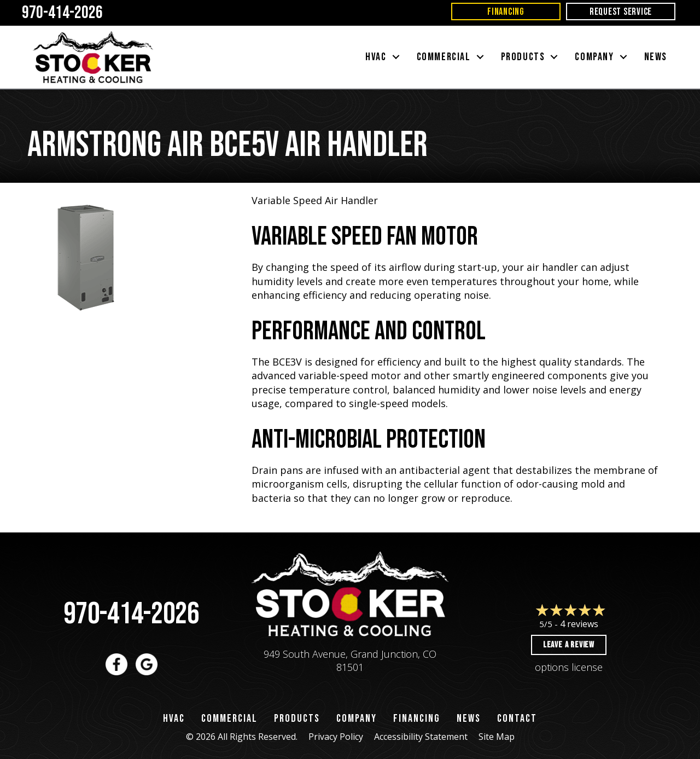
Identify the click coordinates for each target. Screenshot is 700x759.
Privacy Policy (336, 737)
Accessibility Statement (421, 737)
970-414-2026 (131, 614)
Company (357, 719)
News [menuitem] (656, 57)
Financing (417, 719)
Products (297, 719)
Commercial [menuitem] (444, 57)
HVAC (174, 719)
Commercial (229, 719)
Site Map (497, 737)
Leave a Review (569, 645)
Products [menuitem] (523, 57)
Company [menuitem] (594, 57)
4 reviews (579, 624)
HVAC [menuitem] (376, 57)
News (469, 719)
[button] (396, 57)
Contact (517, 719)
